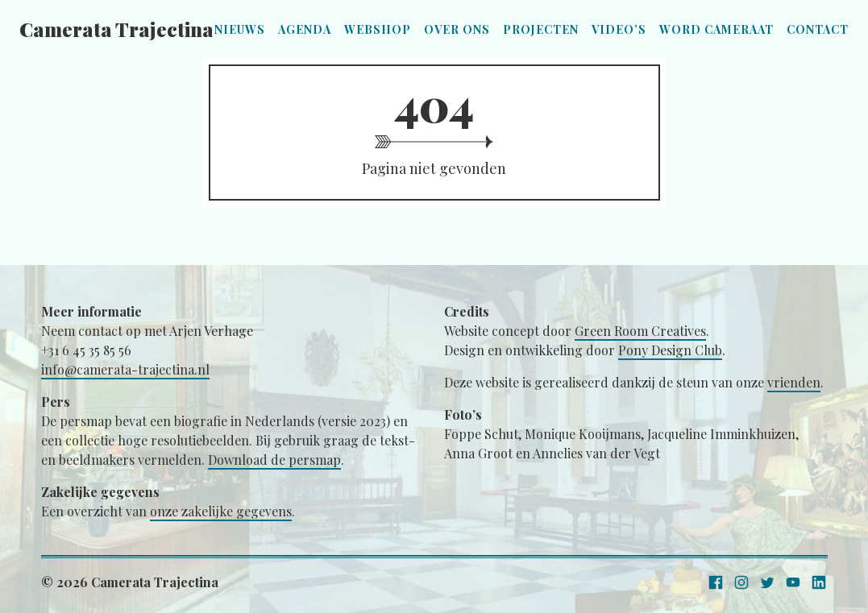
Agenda (305, 29)
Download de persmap (274, 460)
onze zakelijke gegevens (221, 511)
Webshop (378, 29)
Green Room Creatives (640, 331)
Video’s (619, 29)
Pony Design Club (670, 350)
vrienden (794, 382)
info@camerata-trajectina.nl (125, 369)
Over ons (457, 29)
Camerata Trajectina (116, 29)
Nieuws (240, 29)
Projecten (541, 29)
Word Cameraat (716, 29)
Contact (818, 29)
